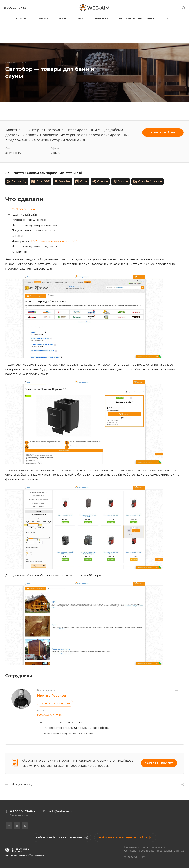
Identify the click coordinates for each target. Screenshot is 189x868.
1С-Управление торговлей (50, 241)
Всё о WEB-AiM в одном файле (125, 837)
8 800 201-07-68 (15, 8)
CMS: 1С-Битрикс (24, 209)
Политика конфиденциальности (145, 847)
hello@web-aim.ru (60, 811)
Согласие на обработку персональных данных (154, 851)
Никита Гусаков (51, 696)
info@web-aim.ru (50, 715)
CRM (74, 241)
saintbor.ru (13, 153)
